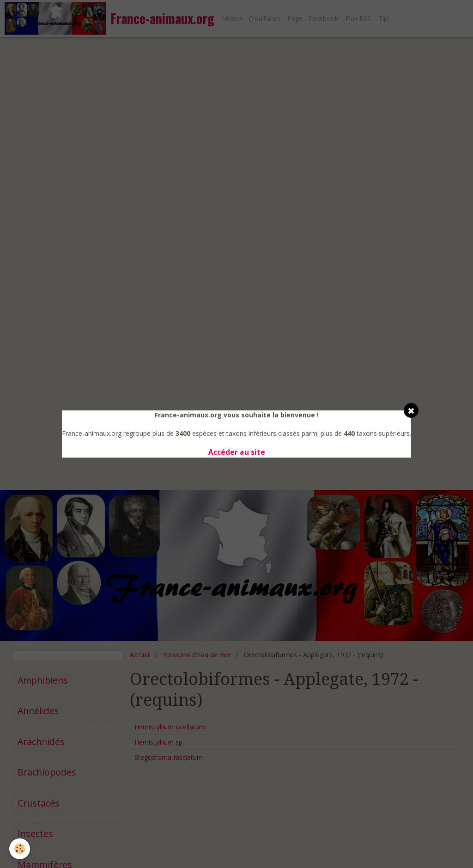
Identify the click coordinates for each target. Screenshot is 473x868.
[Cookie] (20, 849)
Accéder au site (237, 452)
